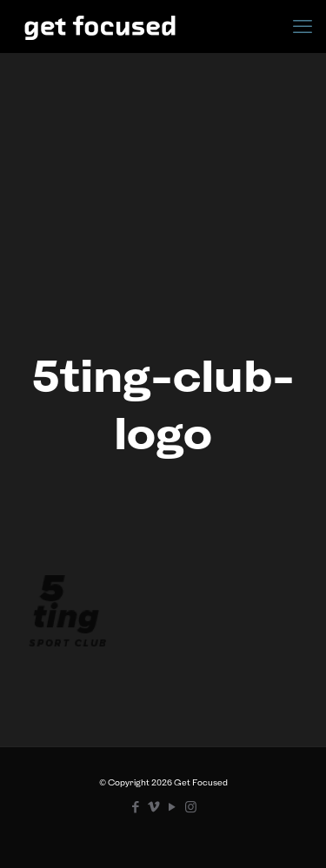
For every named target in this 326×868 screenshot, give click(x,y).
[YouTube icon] (173, 807)
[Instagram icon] (191, 807)
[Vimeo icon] (154, 807)
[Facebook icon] (136, 807)
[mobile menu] (303, 26)
